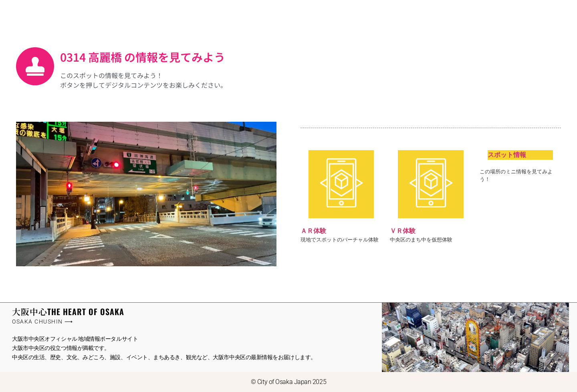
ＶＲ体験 (403, 231)
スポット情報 (507, 155)
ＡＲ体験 (313, 231)
